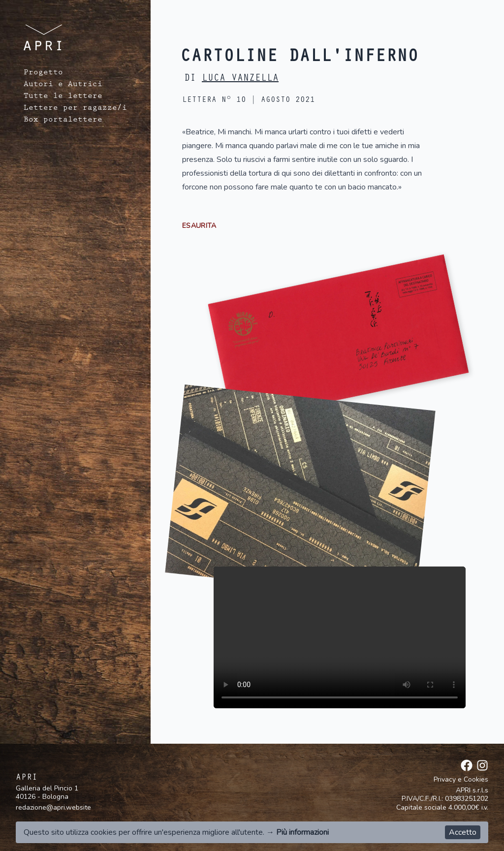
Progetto (43, 73)
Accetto (463, 832)
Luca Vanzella (240, 79)
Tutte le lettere (63, 97)
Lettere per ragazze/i (75, 109)
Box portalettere (63, 121)
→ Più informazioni (298, 832)
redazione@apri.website (53, 807)
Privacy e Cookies (461, 780)
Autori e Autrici (63, 85)
